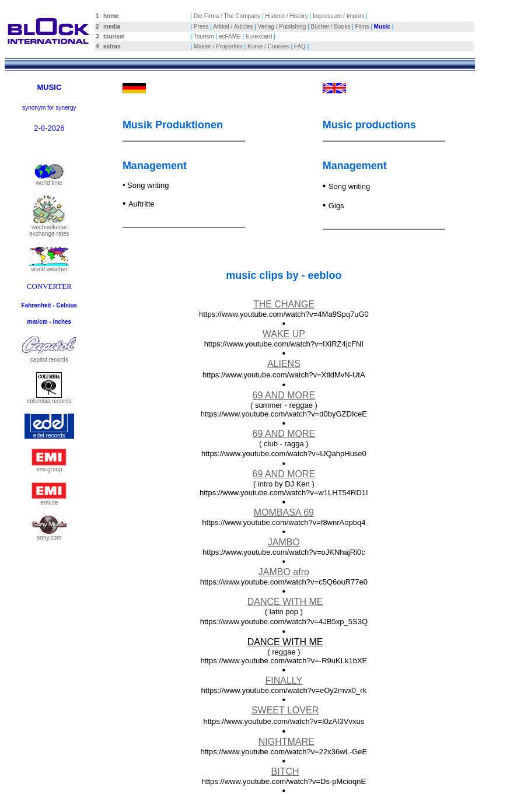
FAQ (300, 46)
